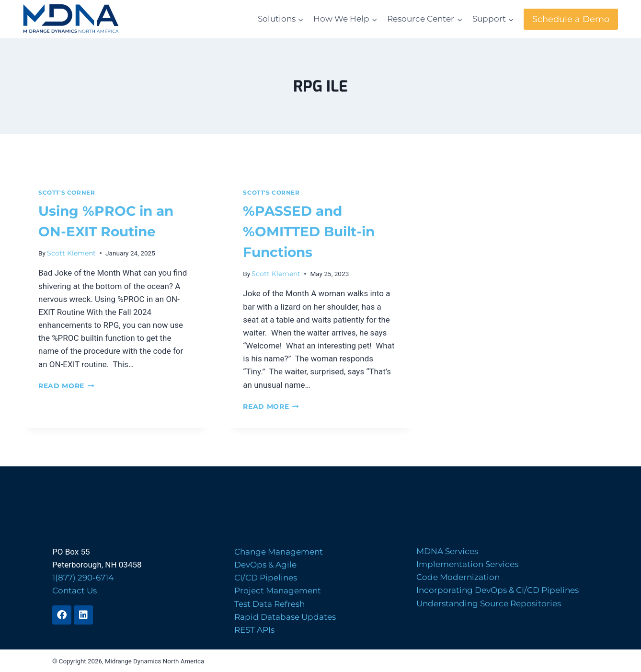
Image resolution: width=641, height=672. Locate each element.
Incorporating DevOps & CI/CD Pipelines (498, 590)
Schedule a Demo (571, 19)
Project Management (278, 591)
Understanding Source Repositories (489, 603)
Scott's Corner (67, 192)
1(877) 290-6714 (83, 578)
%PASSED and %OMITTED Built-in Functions (309, 232)
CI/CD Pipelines (266, 578)
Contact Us (74, 591)
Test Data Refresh (269, 604)
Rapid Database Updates (285, 617)
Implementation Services (467, 564)
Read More (66, 386)
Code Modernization (458, 577)
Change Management (279, 552)
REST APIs (254, 630)
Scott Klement (71, 253)
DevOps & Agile (265, 565)
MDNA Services (447, 551)
